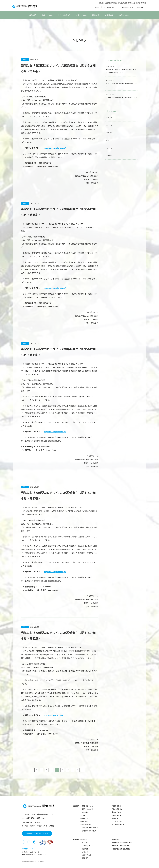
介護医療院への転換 (89, 831)
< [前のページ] (36, 770)
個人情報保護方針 (110, 7)
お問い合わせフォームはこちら (37, 833)
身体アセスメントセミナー (121, 846)
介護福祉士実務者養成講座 (121, 849)
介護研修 (85, 852)
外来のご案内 (47, 15)
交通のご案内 (81, 15)
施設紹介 (140, 7)
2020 (109, 156)
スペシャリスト (88, 846)
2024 (109, 125)
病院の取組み (87, 825)
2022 (109, 140)
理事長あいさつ (88, 806)
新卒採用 (85, 840)
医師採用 (85, 858)
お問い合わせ (124, 15)
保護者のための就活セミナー (122, 843)
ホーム (97, 7)
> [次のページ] (78, 770)
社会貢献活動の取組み (90, 828)
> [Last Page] (83, 770)
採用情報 (96, 15)
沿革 (84, 815)
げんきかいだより (127, 7)
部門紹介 (85, 821)
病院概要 (85, 812)
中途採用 (85, 843)
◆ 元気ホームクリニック (31, 852)
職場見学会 (109, 15)
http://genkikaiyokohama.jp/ (55, 148)
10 (67, 770)
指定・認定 (86, 818)
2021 (109, 148)
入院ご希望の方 (64, 15)
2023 (109, 133)
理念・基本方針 (88, 809)
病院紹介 (33, 15)
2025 (109, 118)
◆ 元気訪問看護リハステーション (34, 854)
